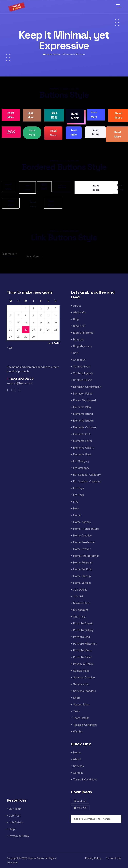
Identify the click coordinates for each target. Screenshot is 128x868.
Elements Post (82, 454)
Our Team (15, 809)
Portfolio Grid (81, 637)
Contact (78, 773)
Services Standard (84, 691)
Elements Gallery (84, 448)
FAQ (76, 502)
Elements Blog (82, 407)
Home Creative (82, 535)
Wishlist (78, 731)
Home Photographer (86, 556)
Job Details (80, 590)
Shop (76, 698)
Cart (76, 353)
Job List (78, 596)
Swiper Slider (81, 704)
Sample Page (81, 671)
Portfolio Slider (82, 657)
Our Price (79, 617)
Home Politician (83, 563)
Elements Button (83, 421)
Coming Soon (82, 366)
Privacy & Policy (83, 664)
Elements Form (82, 441)
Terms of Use (114, 858)
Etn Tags (78, 488)
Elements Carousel (85, 427)
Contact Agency (83, 373)
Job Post (15, 816)
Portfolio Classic (83, 623)
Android (80, 801)
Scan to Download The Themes (92, 819)
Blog (76, 319)
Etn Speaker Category (87, 475)
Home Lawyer (82, 549)
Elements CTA (82, 434)
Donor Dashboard (84, 400)
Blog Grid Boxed (83, 333)
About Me (79, 312)
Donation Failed (83, 394)
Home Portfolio (83, 569)
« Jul (9, 348)
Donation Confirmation (87, 387)
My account (81, 610)
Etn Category (81, 461)
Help (76, 508)
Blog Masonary (83, 346)
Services (78, 766)
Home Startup (82, 576)
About (77, 306)
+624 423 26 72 (20, 379)
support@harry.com (19, 383)
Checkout (79, 360)
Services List (81, 684)
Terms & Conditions (85, 725)
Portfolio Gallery (83, 630)
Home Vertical (82, 583)
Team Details (81, 718)
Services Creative (84, 677)
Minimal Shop (82, 603)
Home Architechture (86, 529)
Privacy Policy (93, 858)
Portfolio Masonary (85, 644)
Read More (11, 115)
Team (77, 711)
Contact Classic (83, 380)
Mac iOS (80, 808)
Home (77, 515)
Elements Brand (83, 414)
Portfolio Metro (83, 650)
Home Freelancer (84, 542)
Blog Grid (79, 326)
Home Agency (82, 522)
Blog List (78, 339)
